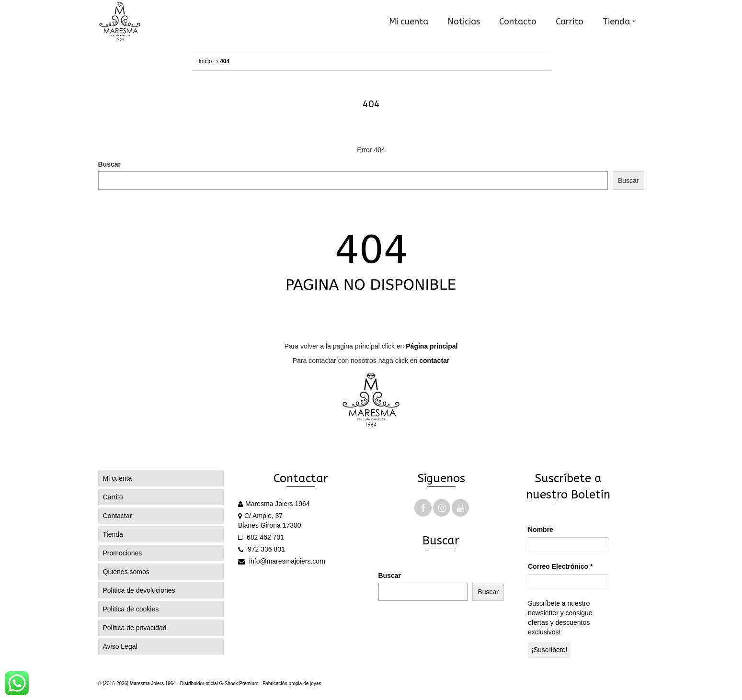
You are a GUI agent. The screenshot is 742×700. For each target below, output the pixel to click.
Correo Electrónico (560, 566)
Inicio (205, 61)
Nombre (541, 530)
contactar (434, 361)
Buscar (109, 164)
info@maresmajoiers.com (282, 561)
